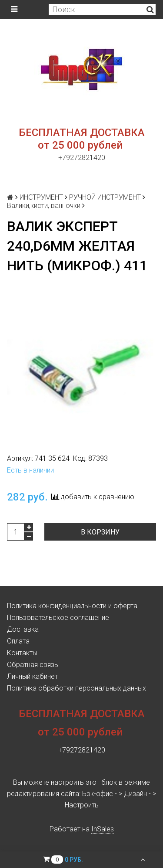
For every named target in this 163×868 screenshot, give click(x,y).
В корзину (100, 532)
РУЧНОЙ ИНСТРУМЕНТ (105, 197)
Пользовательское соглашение (58, 618)
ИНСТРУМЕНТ (41, 197)
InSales (103, 829)
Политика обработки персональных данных (77, 688)
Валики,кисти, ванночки (44, 206)
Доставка (23, 629)
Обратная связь (33, 665)
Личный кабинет (32, 676)
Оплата (18, 641)
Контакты (22, 653)
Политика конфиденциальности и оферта (72, 606)
